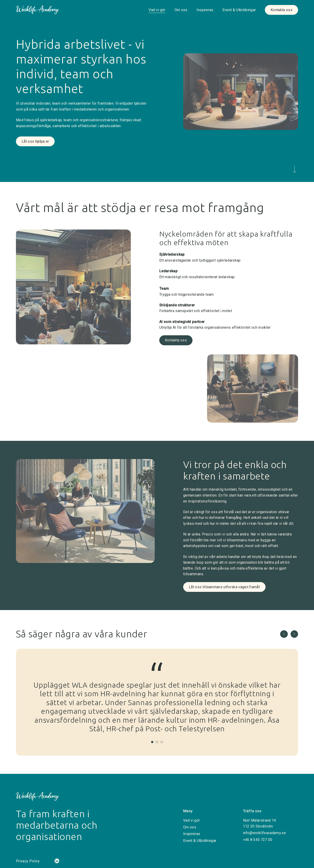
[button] (284, 634)
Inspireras (205, 10)
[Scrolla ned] (295, 170)
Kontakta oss (281, 10)
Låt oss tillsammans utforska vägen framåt (224, 587)
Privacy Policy (28, 861)
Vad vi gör (157, 10)
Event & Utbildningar (239, 10)
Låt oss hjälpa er (35, 141)
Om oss (181, 10)
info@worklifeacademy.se (264, 833)
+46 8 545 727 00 (258, 840)
